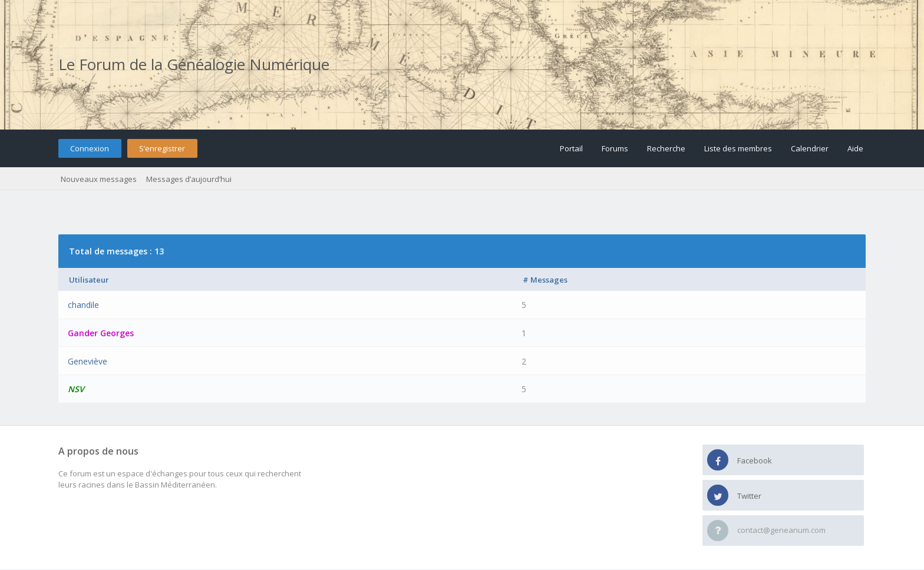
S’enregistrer (162, 148)
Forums (615, 148)
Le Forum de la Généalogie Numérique (194, 64)
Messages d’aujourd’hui (189, 179)
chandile (83, 305)
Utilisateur (89, 280)
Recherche (666, 148)
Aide (855, 148)
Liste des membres (738, 148)
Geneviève (88, 361)
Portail (571, 148)
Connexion (90, 148)
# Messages (545, 280)
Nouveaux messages (99, 179)
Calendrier (810, 148)
